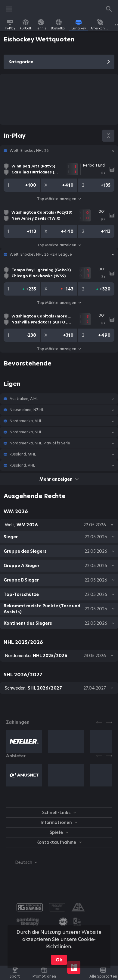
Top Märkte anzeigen (59, 199)
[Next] (109, 722)
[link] (10, 25)
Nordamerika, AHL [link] (26, 421)
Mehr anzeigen (59, 479)
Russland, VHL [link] (22, 465)
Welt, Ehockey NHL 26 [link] (29, 151)
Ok (59, 960)
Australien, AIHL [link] (24, 399)
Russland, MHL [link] (23, 454)
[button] (59, 151)
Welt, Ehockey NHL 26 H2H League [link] (41, 254)
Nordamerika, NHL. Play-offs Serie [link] (40, 443)
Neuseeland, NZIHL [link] (27, 410)
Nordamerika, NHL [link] (26, 432)
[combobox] (22, 862)
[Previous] (99, 722)
